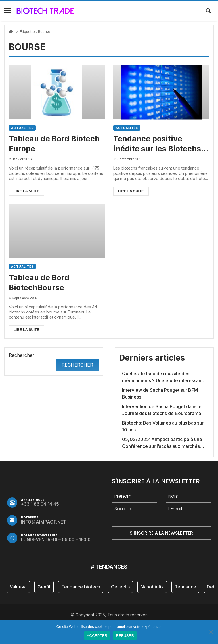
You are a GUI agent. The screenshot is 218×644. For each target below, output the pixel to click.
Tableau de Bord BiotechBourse (39, 282)
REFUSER (125, 636)
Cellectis (120, 587)
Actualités (22, 128)
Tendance (185, 587)
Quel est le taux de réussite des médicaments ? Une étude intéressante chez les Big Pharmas (164, 377)
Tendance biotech (81, 587)
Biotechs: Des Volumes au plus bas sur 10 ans (163, 426)
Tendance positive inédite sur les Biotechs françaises (157, 144)
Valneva (18, 587)
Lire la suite (27, 191)
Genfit (44, 587)
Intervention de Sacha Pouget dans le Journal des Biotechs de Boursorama (162, 410)
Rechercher (22, 355)
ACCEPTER (97, 636)
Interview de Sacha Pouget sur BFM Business (160, 393)
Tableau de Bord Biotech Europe (54, 144)
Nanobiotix (152, 587)
